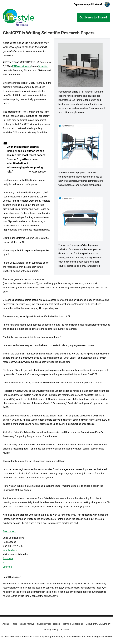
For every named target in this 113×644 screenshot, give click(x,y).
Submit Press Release (48, 624)
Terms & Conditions (73, 624)
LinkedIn (7, 567)
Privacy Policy (51, 630)
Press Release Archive (23, 624)
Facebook (8, 558)
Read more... (9, 531)
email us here (10, 550)
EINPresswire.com (22, 66)
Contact (65, 630)
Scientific (43, 66)
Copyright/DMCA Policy (98, 624)
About (6, 624)
